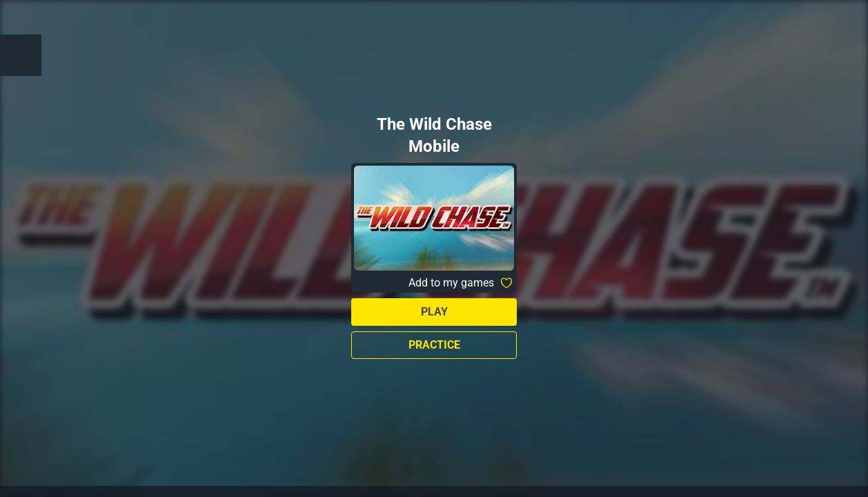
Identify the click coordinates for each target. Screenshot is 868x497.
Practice (434, 345)
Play (434, 312)
